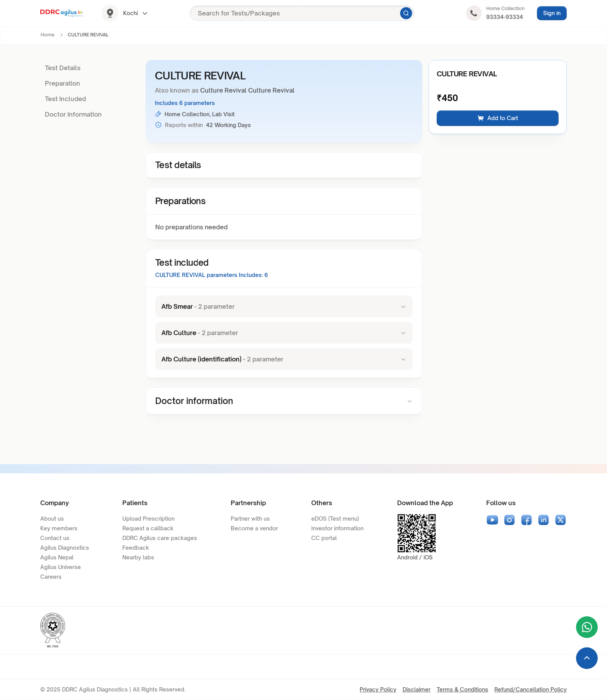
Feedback (136, 548)
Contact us (55, 538)
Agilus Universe (61, 567)
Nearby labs (138, 557)
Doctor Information (73, 114)
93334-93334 (505, 17)
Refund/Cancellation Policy (531, 689)
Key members (59, 528)
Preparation (63, 83)
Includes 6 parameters (185, 103)
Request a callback (148, 528)
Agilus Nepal (57, 557)
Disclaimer (417, 689)
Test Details (63, 68)
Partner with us (250, 519)
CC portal (324, 538)
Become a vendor (254, 528)
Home (48, 35)
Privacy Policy (378, 689)
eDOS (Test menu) (335, 519)
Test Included (65, 99)
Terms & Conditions (462, 689)
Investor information (337, 528)
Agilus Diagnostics (65, 548)
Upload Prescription (148, 519)
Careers (51, 577)
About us (52, 519)
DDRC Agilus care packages (160, 538)
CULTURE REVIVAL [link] (88, 35)
